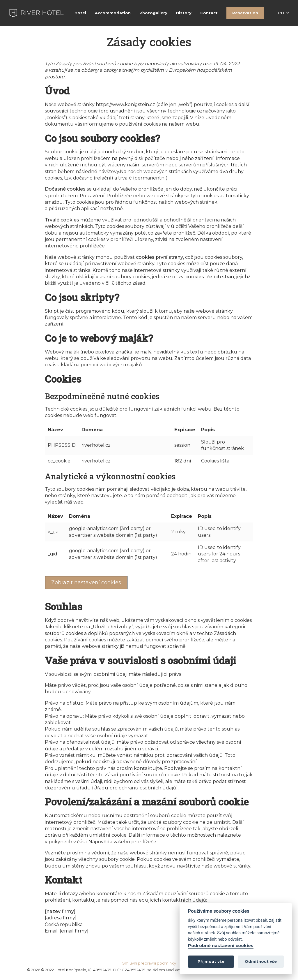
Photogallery (153, 13)
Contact (209, 13)
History (184, 13)
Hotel (80, 13)
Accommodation (113, 13)
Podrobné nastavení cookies (221, 946)
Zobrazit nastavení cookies (86, 583)
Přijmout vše (211, 961)
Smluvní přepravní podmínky (149, 963)
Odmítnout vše (261, 961)
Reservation (245, 13)
